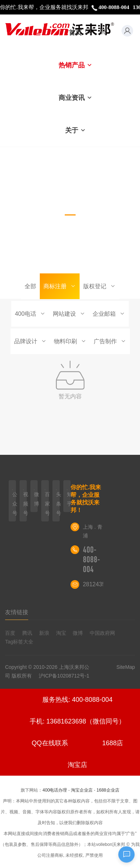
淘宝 (61, 633)
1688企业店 (108, 790)
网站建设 (69, 314)
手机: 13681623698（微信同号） (77, 721)
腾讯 (27, 633)
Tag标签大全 (19, 642)
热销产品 (75, 65)
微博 (78, 633)
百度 (10, 633)
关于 (75, 130)
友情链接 (17, 612)
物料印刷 (70, 341)
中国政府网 (102, 633)
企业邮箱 (109, 314)
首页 (75, 33)
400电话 (30, 314)
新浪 (44, 633)
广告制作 (110, 341)
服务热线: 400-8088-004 (77, 700)
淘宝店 (77, 765)
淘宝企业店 (82, 790)
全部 (30, 286)
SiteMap (126, 667)
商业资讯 (75, 98)
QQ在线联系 (50, 743)
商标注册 (60, 286)
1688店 (113, 743)
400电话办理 (55, 790)
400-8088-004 (92, 559)
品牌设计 (30, 341)
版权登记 (99, 286)
